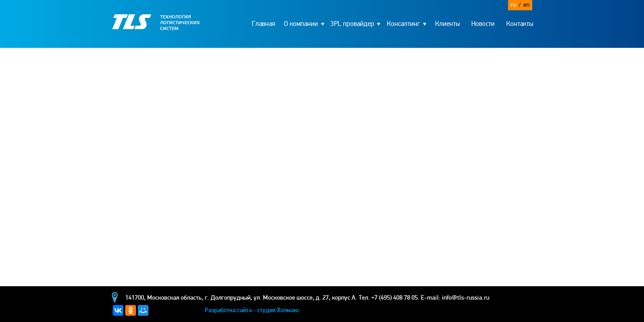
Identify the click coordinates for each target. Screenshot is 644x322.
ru (516, 5)
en (526, 5)
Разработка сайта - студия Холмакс (252, 310)
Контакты (520, 24)
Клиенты (447, 24)
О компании (301, 24)
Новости (483, 24)
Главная (263, 24)
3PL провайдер (352, 24)
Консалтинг (403, 24)
